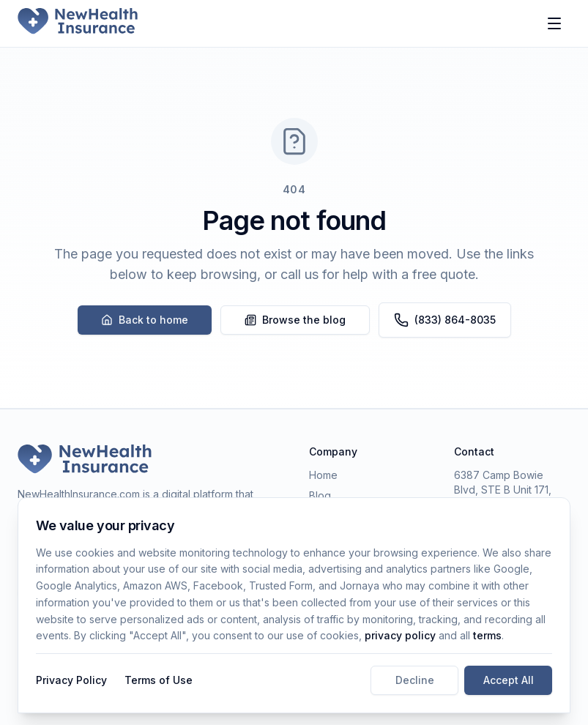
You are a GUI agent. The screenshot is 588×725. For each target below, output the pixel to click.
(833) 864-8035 (445, 320)
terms (487, 635)
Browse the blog (295, 320)
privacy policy (400, 635)
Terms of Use (159, 680)
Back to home (145, 320)
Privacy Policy (71, 680)
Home (323, 475)
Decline (415, 680)
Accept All (509, 680)
